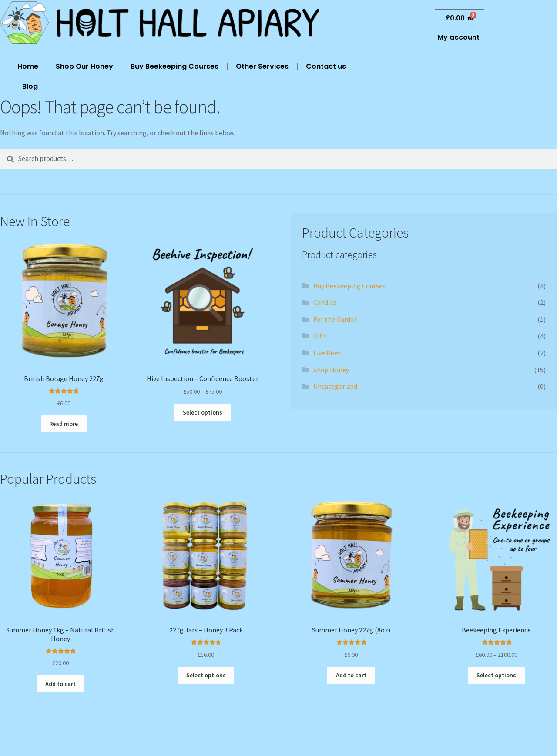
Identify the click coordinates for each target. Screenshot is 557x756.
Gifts (320, 336)
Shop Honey (331, 370)
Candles (325, 302)
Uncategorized (335, 386)
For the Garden (336, 319)
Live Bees (327, 353)
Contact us (326, 66)
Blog (30, 86)
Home (28, 66)
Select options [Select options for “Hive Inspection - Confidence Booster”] (203, 412)
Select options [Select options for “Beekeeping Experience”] (496, 675)
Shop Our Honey (84, 66)
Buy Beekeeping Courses (174, 66)
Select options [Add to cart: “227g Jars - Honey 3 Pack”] (206, 675)
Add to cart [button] (60, 684)
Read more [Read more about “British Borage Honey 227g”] (64, 424)
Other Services (262, 66)
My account (458, 37)
